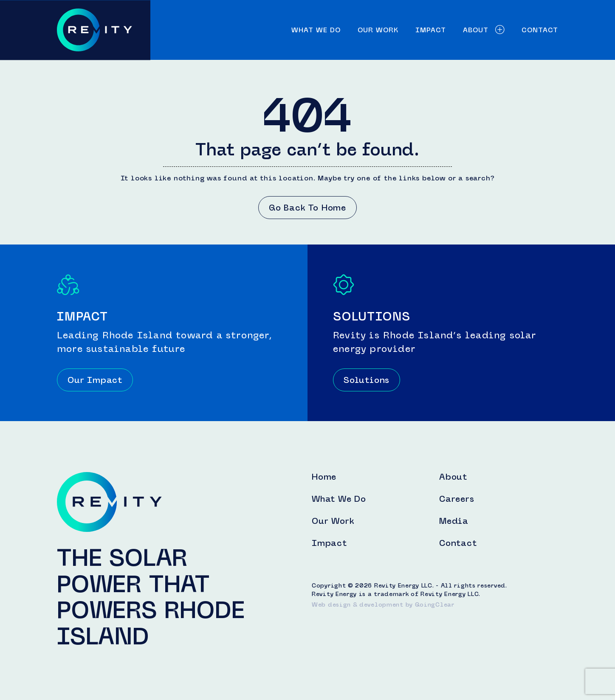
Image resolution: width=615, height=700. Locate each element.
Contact (540, 30)
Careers (457, 499)
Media (454, 521)
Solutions (367, 380)
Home (324, 477)
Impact (431, 30)
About (484, 30)
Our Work (378, 30)
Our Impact (95, 380)
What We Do (316, 30)
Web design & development (358, 605)
